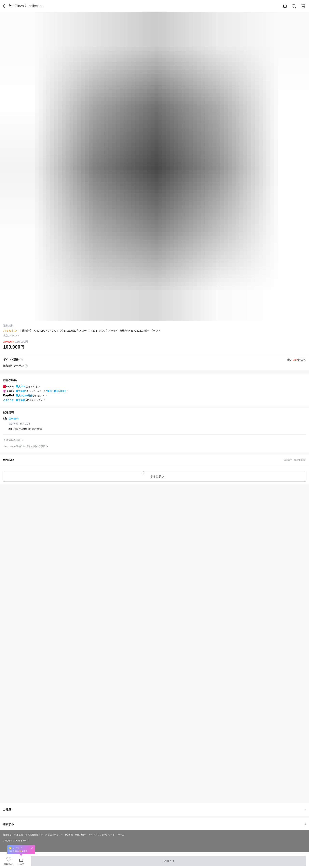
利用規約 (19, 835)
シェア (21, 864)
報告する (154, 824)
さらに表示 (157, 476)
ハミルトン (10, 331)
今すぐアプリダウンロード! (102, 835)
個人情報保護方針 (34, 835)
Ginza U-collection (29, 6)
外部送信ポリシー (54, 835)
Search (294, 6)
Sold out (168, 863)
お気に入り (9, 864)
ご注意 (154, 810)
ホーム (121, 835)
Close (32, 848)
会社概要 (7, 835)
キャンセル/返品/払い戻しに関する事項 (25, 446)
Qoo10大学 (81, 835)
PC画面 (69, 835)
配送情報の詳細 (12, 440)
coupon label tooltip (26, 366)
